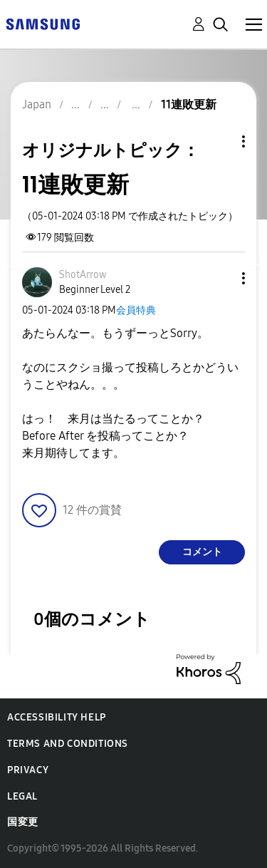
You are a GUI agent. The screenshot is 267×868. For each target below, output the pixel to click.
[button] (220, 278)
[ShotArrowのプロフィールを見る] (83, 275)
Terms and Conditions (68, 744)
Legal (22, 796)
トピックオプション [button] (219, 141)
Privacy (28, 770)
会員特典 (136, 310)
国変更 (23, 822)
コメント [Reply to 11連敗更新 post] (202, 552)
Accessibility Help (57, 717)
